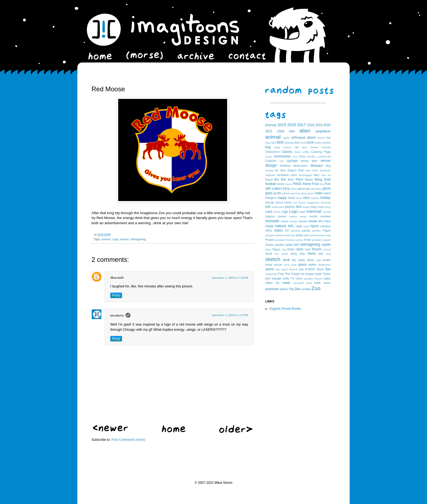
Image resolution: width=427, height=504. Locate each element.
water (286, 283)
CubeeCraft (324, 157)
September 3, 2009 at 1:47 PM (230, 315)
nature (281, 226)
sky (294, 260)
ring (284, 249)
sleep (302, 260)
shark (285, 254)
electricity (325, 170)
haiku (319, 193)
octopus (325, 226)
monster (272, 221)
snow (269, 265)
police (322, 235)
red (296, 245)
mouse (303, 221)
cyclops (292, 161)
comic (269, 157)
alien (305, 131)
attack (312, 138)
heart (299, 198)
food (327, 180)
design (271, 165)
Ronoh (317, 249)
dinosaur (317, 166)
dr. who (280, 170)
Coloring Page (321, 152)
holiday (325, 198)
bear (268, 143)
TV (292, 278)
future (294, 189)
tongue (310, 274)
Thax (281, 274)
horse (288, 202)
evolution (283, 175)
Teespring (271, 274)
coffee (306, 152)
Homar (270, 202)
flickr (291, 180)
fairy (316, 175)
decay (305, 161)
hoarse (315, 198)
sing (328, 254)
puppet (327, 240)
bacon (321, 138)
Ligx (285, 212)
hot (295, 203)
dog (328, 166)
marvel (327, 212)
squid (284, 269)
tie (303, 274)
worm (327, 283)
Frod (315, 184)
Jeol (298, 207)
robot (299, 249)
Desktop (285, 166)
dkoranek (117, 278)
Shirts (312, 254)
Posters (270, 240)
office (269, 230)
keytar (306, 207)
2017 (301, 125)
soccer (278, 265)
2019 (319, 125)
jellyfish (290, 207)
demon (326, 161)
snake (327, 260)
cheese (314, 147)
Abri (292, 131)
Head (291, 198)
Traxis (327, 274)
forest (281, 184)
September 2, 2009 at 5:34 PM (230, 278)
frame (289, 184)
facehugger (306, 175)
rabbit (289, 245)
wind (309, 283)
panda (306, 230)
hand (327, 193)
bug (268, 147)
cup (282, 161)
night (299, 226)
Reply (116, 295)
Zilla (297, 289)
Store (320, 269)
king (313, 207)
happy (282, 198)
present (280, 240)
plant (307, 235)
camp (277, 147)
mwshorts (117, 315)
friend (307, 184)
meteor (293, 216)
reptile (326, 245)
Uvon (299, 278)
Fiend (269, 180)
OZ (287, 230)
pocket (314, 235)
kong (328, 207)
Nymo (314, 226)
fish (283, 180)
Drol (301, 170)
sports (270, 269)
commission (282, 156)
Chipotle (326, 147)
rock (307, 249)
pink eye (290, 235)
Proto (308, 240)
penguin (270, 235)
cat (297, 147)
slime (311, 260)
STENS (310, 269)
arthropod (298, 138)
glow (304, 193)
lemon (277, 212)
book (310, 142)
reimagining (138, 239)
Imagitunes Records (319, 203)
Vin (277, 283)
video (327, 278)
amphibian (323, 131)
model (313, 216)
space (302, 265)
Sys (328, 269)
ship (302, 254)
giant (269, 193)
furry (286, 189)
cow (295, 157)
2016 (292, 125)
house (302, 203)
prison (300, 240)
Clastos (287, 152)
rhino (268, 249)
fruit (322, 184)
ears (308, 170)
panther (317, 231)
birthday (289, 143)
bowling (326, 143)
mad (302, 212)
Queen (270, 245)
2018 (311, 125)
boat (304, 143)
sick (321, 254)
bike (274, 143)
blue (297, 142)
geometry (316, 189)
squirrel (293, 269)
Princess (290, 240)
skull (286, 260)
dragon (292, 170)
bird (280, 142)
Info (268, 207)
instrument (278, 207)
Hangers (271, 198)
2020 (327, 125)
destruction (301, 166)
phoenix (280, 235)
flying (319, 180)
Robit (291, 249)
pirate (299, 235)
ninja (306, 226)
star (301, 269)
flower (309, 180)
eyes (294, 175)
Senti (269, 254)
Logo (115, 239)
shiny (294, 254)
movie (313, 221)
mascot (270, 216)
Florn (299, 180)
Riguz (276, 249)
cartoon (287, 147)
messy (282, 216)
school (327, 249)
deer (315, 161)
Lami (269, 212)
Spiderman (324, 265)
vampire (308, 279)
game (302, 189)
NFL (291, 226)
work (318, 283)
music (269, 226)
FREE (297, 184)
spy (278, 269)
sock (287, 265)
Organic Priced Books (285, 309)
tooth (319, 274)
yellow (284, 289)
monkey (325, 216)
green (311, 193)
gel (308, 189)
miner (303, 216)
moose (124, 239)
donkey (269, 170)
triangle (276, 278)
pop (328, 235)
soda (294, 265)
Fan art (326, 175)
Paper (327, 230)
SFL (277, 254)
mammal (314, 211)
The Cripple (292, 274)
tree (268, 278)
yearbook (272, 289)
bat (329, 138)
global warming (292, 193)
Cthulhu (311, 157)
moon (284, 221)
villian (269, 283)
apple (286, 138)
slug (319, 260)
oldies (278, 230)
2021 (269, 131)
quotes (280, 245)
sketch (273, 259)
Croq (302, 156)
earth (315, 170)
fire (277, 180)
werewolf (298, 283)
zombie (306, 289)
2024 (281, 131)
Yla (291, 289)
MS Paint (324, 221)
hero (306, 198)
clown (298, 152)
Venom (318, 279)
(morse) (271, 125)
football (271, 184)
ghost (327, 189)
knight (321, 207)
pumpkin (317, 240)
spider (312, 265)
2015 (282, 125)
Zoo (316, 288)
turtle (286, 278)
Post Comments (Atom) (128, 440)
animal (106, 239)
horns (279, 202)
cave (304, 147)
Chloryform (272, 152)
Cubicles (271, 161)
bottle (318, 143)
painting (295, 231)
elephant (270, 175)
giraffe (277, 193)
